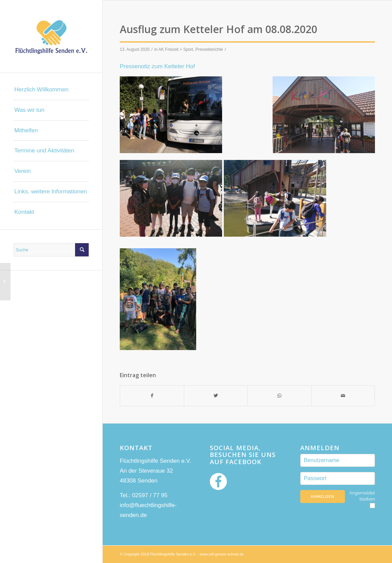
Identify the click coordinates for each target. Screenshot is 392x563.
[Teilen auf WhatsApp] (279, 396)
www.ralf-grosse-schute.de (222, 554)
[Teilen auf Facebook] (152, 396)
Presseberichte (209, 49)
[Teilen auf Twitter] (216, 396)
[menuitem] (51, 90)
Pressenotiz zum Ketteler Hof (157, 66)
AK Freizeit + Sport (176, 49)
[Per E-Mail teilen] (343, 396)
